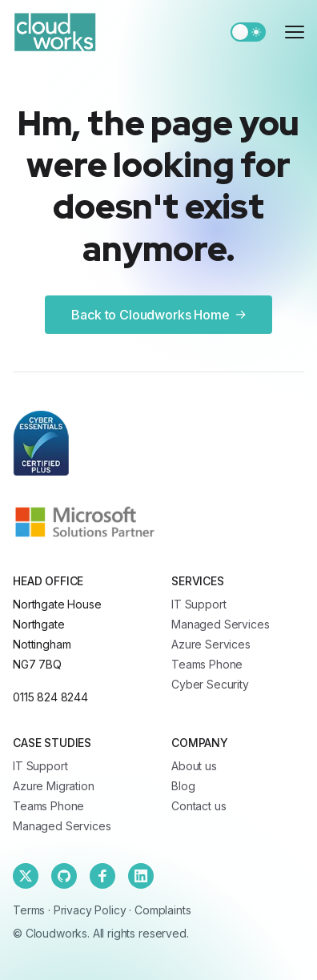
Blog (183, 786)
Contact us (199, 806)
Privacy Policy (90, 910)
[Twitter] (26, 876)
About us (194, 766)
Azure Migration (54, 786)
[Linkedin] (141, 876)
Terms (29, 910)
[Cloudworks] (55, 32)
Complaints (163, 910)
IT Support (199, 604)
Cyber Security (210, 684)
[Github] (64, 876)
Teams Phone (207, 664)
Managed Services (220, 624)
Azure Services (211, 644)
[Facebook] (102, 876)
